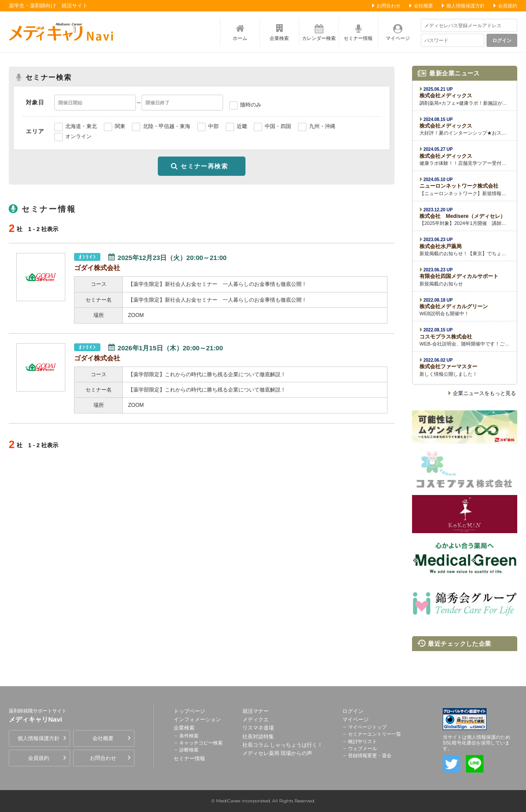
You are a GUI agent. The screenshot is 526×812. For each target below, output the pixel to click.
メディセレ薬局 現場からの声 (277, 753)
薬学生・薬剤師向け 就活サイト (48, 6)
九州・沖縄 (322, 126)
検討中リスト (363, 741)
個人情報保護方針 (466, 6)
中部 (213, 126)
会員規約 (508, 6)
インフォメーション (197, 719)
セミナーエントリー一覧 (375, 734)
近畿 (242, 126)
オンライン (78, 136)
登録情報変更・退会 (370, 755)
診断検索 (189, 750)
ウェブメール (363, 748)
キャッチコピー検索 (201, 743)
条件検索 (189, 736)
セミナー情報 (358, 38)
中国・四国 (278, 126)
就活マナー (256, 711)
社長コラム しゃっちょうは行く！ (283, 745)
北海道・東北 (81, 126)
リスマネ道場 (258, 728)
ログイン (502, 40)
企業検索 (279, 38)
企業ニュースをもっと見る (484, 393)
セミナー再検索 (204, 166)
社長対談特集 (258, 737)
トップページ (189, 711)
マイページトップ (367, 727)
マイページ (398, 38)
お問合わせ (389, 6)
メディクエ (256, 719)
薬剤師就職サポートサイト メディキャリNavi (64, 32)
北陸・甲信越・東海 (167, 126)
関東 (120, 126)
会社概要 (423, 6)
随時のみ (251, 105)
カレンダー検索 (319, 38)
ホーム (240, 38)
